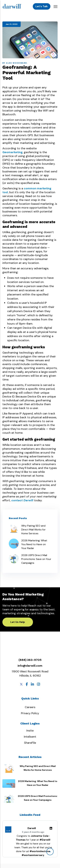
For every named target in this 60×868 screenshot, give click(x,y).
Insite (30, 731)
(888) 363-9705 (30, 660)
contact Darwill (22, 500)
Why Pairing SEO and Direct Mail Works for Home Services (33, 530)
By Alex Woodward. (15, 63)
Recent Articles (30, 757)
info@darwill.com (30, 666)
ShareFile (30, 743)
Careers (30, 707)
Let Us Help (18, 622)
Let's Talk (42, 6)
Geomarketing (12, 152)
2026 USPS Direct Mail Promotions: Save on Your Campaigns (36, 559)
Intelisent (30, 737)
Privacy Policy (30, 713)
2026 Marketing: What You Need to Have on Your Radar (34, 544)
